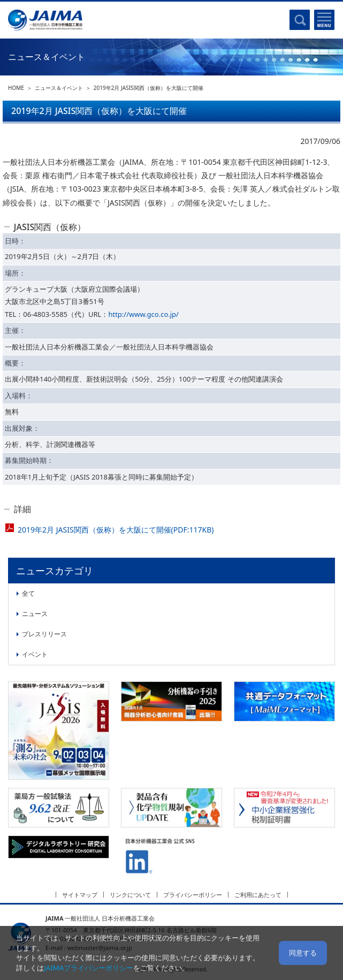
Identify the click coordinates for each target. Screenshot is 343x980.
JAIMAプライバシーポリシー (89, 968)
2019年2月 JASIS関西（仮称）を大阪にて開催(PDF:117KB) (116, 530)
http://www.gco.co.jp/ (143, 314)
